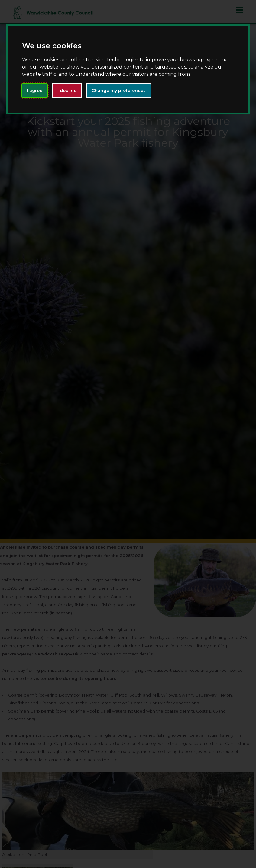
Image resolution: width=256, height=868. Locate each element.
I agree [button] (35, 91)
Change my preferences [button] (119, 91)
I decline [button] (67, 91)
